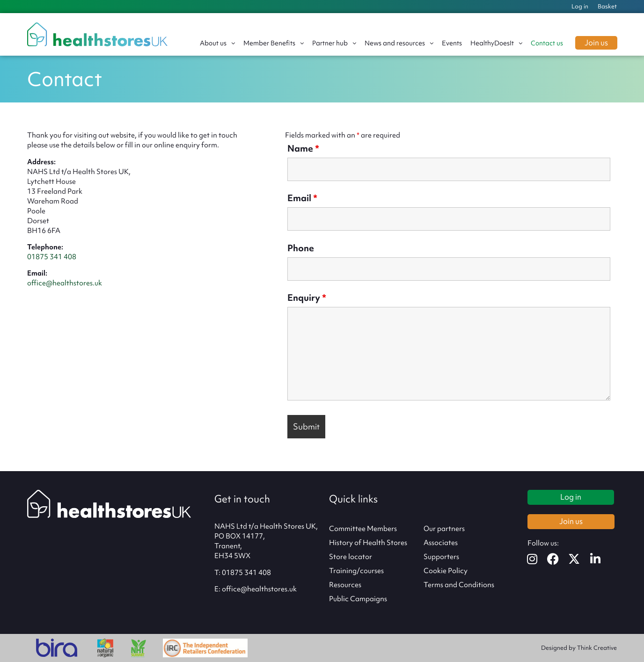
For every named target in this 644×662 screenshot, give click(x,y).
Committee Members (363, 529)
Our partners (444, 529)
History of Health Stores (368, 543)
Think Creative (597, 648)
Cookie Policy (446, 571)
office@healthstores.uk (65, 283)
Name (303, 148)
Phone (301, 248)
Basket (607, 6)
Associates (441, 543)
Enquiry (307, 298)
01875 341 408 (52, 257)
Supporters (441, 557)
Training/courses (356, 571)
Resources (345, 585)
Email (302, 198)
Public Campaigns (358, 599)
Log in (580, 6)
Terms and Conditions (459, 585)
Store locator (351, 557)
